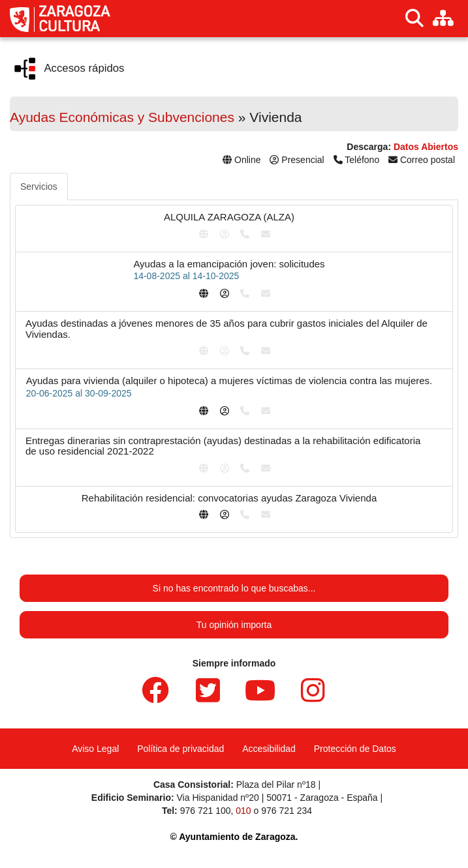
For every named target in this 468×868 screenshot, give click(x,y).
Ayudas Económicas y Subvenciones (122, 117)
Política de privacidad (180, 749)
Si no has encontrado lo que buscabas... (234, 588)
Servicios (39, 187)
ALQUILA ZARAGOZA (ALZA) (229, 217)
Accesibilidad (269, 749)
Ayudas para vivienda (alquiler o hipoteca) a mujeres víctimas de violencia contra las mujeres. (229, 381)
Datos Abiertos (426, 147)
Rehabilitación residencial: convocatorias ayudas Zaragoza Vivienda (229, 498)
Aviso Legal (95, 749)
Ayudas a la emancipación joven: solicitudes (229, 264)
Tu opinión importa (234, 625)
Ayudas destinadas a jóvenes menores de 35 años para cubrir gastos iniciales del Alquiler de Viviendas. (226, 329)
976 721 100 (206, 811)
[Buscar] (414, 19)
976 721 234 (287, 811)
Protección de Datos (355, 749)
